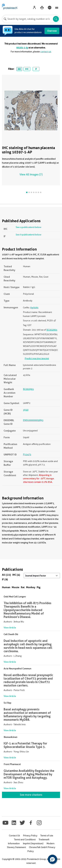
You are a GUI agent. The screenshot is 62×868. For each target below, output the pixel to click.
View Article (10, 628)
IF (36, 69)
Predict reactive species (37, 358)
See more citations (31, 795)
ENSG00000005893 (33, 420)
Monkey (31, 587)
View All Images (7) (31, 175)
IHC (27, 69)
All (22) (6, 575)
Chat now (52, 31)
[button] (52, 859)
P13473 (27, 454)
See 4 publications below (29, 227)
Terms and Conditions (25, 840)
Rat (23, 587)
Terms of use (47, 836)
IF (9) (5, 579)
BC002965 (52, 330)
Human (6, 587)
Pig (39, 587)
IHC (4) (16, 575)
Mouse (16, 587)
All (19, 69)
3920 (26, 410)
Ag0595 (34, 308)
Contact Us (14, 836)
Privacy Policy (30, 836)
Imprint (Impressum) (33, 843)
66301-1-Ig (22, 48)
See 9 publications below (29, 235)
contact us (46, 52)
